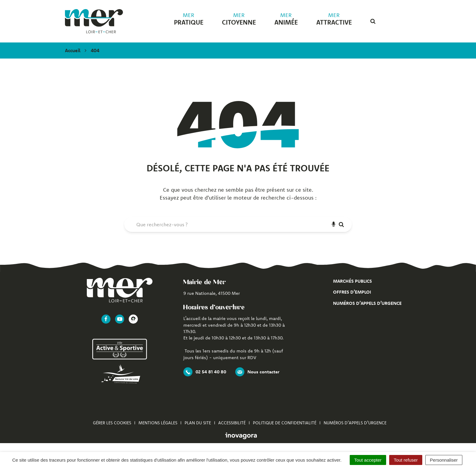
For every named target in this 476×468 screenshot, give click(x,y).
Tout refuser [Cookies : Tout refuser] (406, 460)
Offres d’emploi (352, 292)
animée (286, 19)
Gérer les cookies (112, 423)
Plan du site (198, 423)
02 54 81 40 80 (205, 372)
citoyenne (239, 19)
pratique (189, 19)
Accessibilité (232, 423)
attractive (334, 19)
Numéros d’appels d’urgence (367, 303)
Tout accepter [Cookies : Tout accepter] (368, 460)
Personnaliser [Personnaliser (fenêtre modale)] (444, 460)
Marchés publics (352, 281)
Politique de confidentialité (285, 423)
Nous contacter (257, 372)
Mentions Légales (158, 423)
